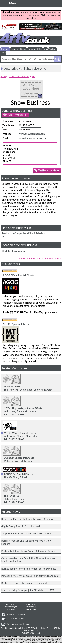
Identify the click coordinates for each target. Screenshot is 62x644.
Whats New (31, 604)
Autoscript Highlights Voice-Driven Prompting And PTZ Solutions (26, 69)
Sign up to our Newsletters (18, 624)
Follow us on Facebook (16, 614)
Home (3, 76)
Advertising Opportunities (31, 608)
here (48, 15)
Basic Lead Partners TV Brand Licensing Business (27, 519)
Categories (10, 609)
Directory (5, 49)
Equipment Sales (19, 49)
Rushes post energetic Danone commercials (25, 583)
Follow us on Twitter (15, 619)
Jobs (46, 49)
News (3, 53)
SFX (34, 76)
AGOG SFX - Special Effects (19, 275)
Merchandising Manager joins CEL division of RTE (28, 590)
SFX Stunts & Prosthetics (19, 76)
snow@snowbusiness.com (33, 138)
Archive (53, 49)
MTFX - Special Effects (16, 324)
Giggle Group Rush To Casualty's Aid (21, 526)
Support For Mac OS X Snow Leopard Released (26, 533)
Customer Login (10, 607)
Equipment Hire (35, 49)
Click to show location (14, 251)
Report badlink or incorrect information (40, 258)
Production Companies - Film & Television (24, 233)
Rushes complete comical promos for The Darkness (29, 569)
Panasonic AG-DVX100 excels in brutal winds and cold (30, 576)
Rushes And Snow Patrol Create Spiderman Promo (28, 551)
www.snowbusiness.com (32, 134)
